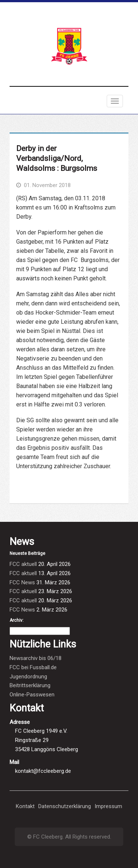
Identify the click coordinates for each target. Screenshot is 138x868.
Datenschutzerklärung (65, 806)
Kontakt (25, 806)
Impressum (108, 806)
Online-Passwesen (32, 695)
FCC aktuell (23, 564)
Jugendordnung (28, 677)
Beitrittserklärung (30, 685)
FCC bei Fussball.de (33, 667)
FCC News (22, 582)
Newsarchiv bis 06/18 (36, 658)
